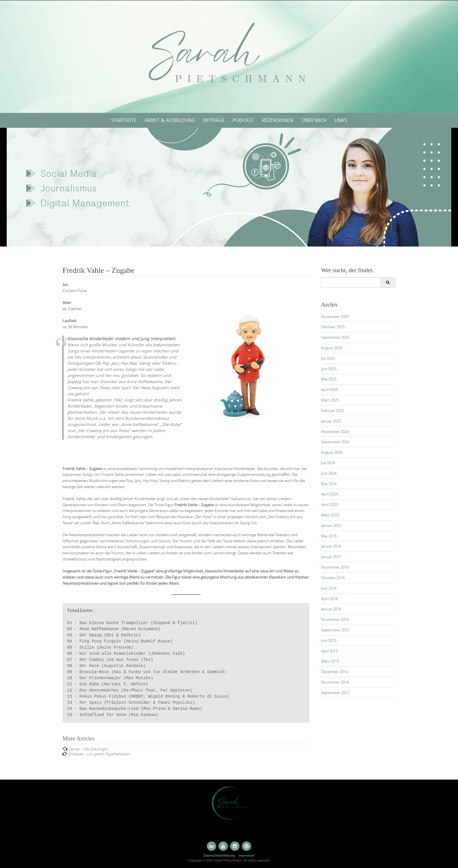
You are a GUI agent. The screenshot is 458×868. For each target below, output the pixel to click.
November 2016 (335, 567)
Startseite (124, 120)
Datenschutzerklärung (219, 855)
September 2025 (335, 337)
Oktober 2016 (333, 578)
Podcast (243, 120)
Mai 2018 (329, 536)
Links (341, 120)
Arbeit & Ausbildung (170, 120)
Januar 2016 (331, 609)
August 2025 (332, 348)
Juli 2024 (328, 463)
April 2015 (329, 651)
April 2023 (329, 504)
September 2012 (335, 693)
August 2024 (332, 452)
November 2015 (335, 619)
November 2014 (335, 682)
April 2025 (329, 390)
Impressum (247, 855)
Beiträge (214, 120)
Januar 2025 (331, 421)
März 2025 (330, 400)
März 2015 (330, 661)
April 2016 (329, 599)
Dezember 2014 (334, 672)
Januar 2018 (331, 546)
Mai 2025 (329, 379)
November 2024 (335, 432)
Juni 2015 (329, 640)
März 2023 (330, 515)
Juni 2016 (329, 588)
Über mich (314, 120)
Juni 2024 (329, 473)
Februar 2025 (332, 411)
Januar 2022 (331, 525)
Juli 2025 (328, 358)
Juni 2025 (329, 369)
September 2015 (335, 630)
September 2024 (335, 442)
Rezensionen (278, 120)
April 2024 (329, 494)
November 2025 (335, 317)
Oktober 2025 (333, 327)
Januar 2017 (331, 557)
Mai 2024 (329, 484)
